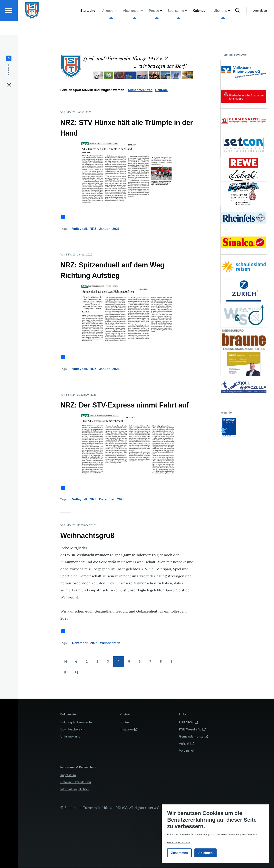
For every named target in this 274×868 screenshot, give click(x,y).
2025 (121, 500)
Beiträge (161, 90)
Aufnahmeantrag (140, 90)
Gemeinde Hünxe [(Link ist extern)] (193, 737)
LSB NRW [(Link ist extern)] (188, 723)
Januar (104, 229)
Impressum (68, 775)
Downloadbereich (73, 730)
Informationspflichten (75, 789)
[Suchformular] (237, 25)
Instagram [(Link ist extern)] (129, 730)
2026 (116, 229)
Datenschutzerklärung (76, 782)
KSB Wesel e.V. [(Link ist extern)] (192, 730)
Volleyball (80, 229)
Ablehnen (205, 853)
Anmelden (260, 25)
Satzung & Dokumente (76, 723)
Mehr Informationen (179, 842)
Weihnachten (110, 643)
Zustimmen (179, 853)
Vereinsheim (188, 751)
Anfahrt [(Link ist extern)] (186, 744)
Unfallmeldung (70, 737)
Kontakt (125, 723)
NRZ (93, 229)
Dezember (107, 500)
